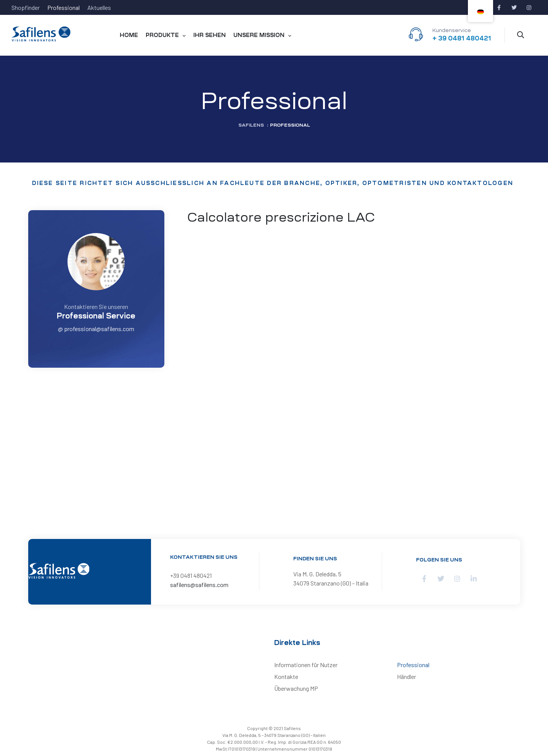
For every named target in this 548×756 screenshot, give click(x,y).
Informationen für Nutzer (306, 665)
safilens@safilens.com (199, 585)
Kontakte (286, 676)
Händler (407, 676)
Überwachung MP (296, 688)
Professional (413, 665)
